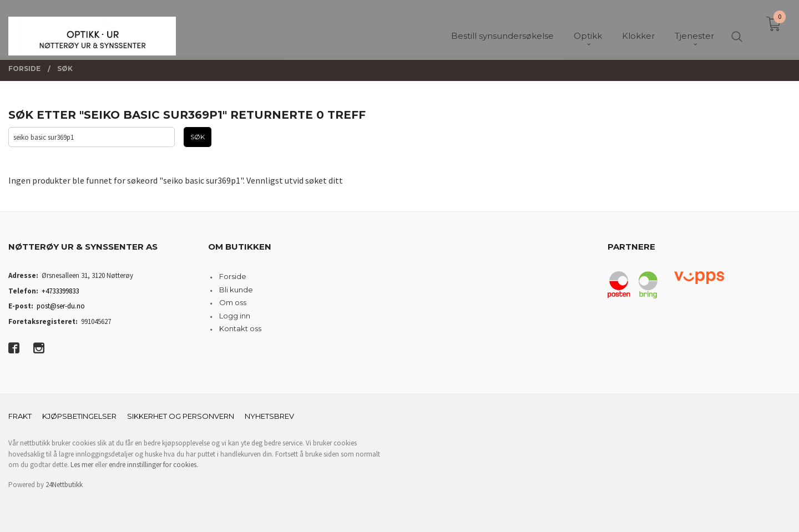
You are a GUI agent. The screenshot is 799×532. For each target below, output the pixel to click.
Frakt (20, 416)
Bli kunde (236, 290)
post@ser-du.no (61, 306)
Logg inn (235, 316)
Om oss (233, 302)
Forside (233, 276)
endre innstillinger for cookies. (153, 465)
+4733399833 (60, 291)
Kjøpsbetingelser (79, 416)
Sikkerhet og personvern (181, 416)
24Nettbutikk (64, 485)
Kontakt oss (240, 328)
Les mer (82, 465)
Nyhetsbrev (269, 416)
